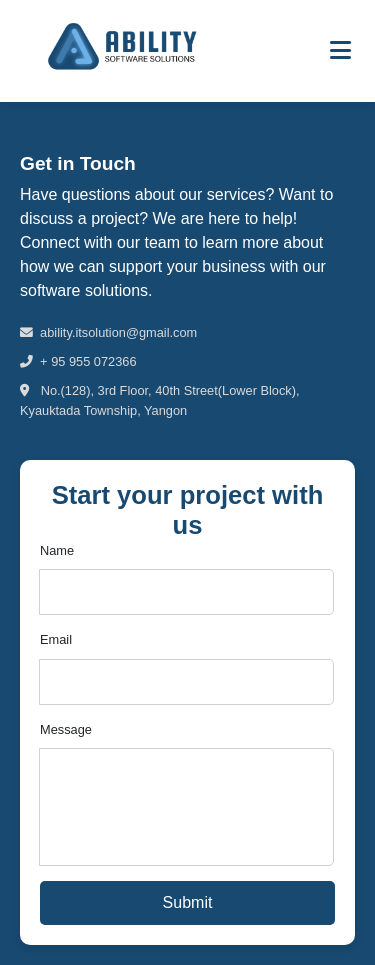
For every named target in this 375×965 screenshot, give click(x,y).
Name (57, 550)
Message (66, 729)
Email (56, 639)
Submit (188, 902)
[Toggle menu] (340, 51)
